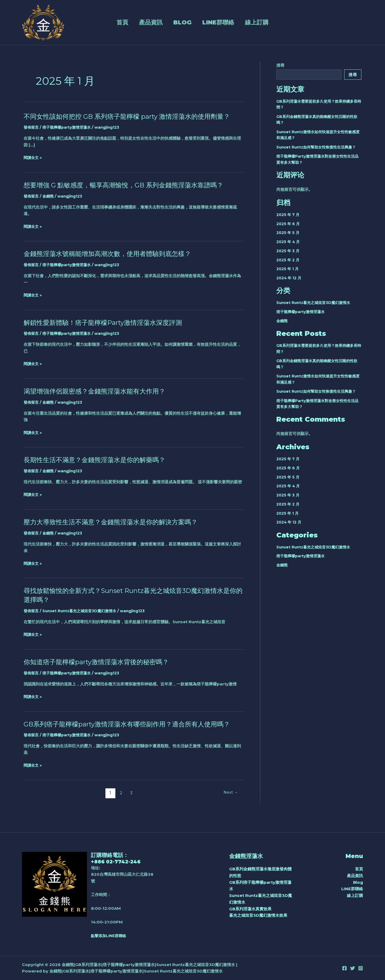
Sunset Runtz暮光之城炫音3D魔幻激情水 (83, 620)
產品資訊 (134, 22)
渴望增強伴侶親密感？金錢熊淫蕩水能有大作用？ (100, 400)
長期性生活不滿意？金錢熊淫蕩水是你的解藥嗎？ (100, 469)
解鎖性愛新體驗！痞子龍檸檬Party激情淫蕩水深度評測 (109, 331)
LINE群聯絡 (217, 22)
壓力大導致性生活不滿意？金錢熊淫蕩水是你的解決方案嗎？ (118, 531)
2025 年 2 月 (289, 260)
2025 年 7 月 (289, 215)
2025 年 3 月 (289, 251)
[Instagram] (361, 968)
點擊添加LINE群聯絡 (110, 936)
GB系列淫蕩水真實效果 (250, 909)
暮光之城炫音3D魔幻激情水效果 (258, 915)
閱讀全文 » (33, 167)
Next (230, 811)
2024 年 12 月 (290, 278)
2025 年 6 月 (289, 224)
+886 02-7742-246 (118, 862)
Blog (173, 22)
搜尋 (280, 65)
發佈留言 (32, 136)
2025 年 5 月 (289, 233)
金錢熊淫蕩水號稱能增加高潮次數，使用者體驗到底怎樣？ (114, 263)
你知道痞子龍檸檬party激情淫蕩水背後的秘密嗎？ (102, 671)
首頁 (98, 22)
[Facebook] (344, 968)
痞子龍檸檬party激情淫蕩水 (69, 136)
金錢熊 (49, 205)
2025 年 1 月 (288, 269)
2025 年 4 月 (289, 242)
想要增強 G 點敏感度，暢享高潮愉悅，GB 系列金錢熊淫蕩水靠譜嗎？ (132, 194)
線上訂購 (263, 22)
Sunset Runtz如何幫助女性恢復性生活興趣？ (319, 147)
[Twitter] (353, 968)
